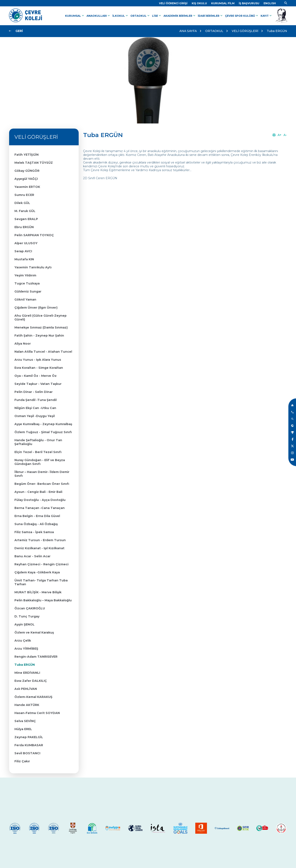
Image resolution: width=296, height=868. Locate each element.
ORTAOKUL (214, 31)
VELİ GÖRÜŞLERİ (245, 31)
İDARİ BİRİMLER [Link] (211, 16)
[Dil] (270, 3)
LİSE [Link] (157, 16)
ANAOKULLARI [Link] (99, 16)
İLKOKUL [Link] (121, 16)
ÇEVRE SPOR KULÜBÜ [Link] (242, 16)
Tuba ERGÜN (277, 31)
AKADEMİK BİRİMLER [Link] (180, 16)
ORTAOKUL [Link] (140, 16)
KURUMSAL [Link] (75, 16)
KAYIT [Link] (267, 16)
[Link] (173, 3)
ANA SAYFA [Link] (188, 31)
